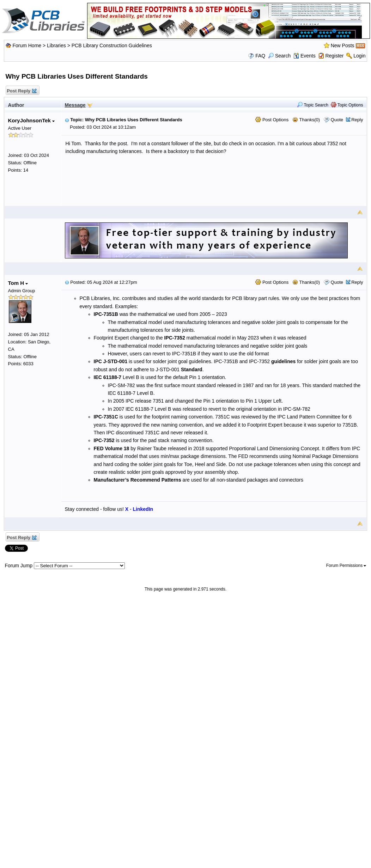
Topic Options (347, 105)
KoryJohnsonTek (32, 120)
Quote (337, 120)
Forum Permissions (346, 566)
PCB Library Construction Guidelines (112, 45)
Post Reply (22, 91)
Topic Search (313, 105)
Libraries (56, 45)
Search (279, 56)
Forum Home (27, 45)
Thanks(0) (306, 120)
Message (75, 105)
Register (334, 56)
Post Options (272, 120)
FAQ (260, 56)
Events (305, 56)
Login (359, 56)
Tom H (18, 283)
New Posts (343, 45)
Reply (357, 120)
